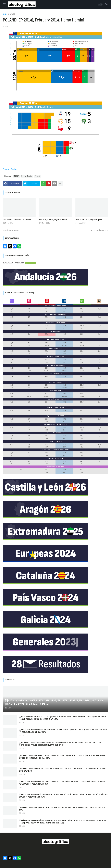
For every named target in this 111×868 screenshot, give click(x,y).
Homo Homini (27, 176)
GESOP (51, 391)
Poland (37, 176)
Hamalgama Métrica (51, 424)
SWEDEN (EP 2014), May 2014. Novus (53, 220)
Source (6, 169)
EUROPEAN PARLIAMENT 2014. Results (18, 220)
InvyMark (51, 399)
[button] (4, 4)
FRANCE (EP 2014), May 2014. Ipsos (89, 220)
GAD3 (51, 441)
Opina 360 (51, 416)
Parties (14, 169)
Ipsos (51, 348)
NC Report (51, 340)
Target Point (51, 365)
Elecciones (51, 467)
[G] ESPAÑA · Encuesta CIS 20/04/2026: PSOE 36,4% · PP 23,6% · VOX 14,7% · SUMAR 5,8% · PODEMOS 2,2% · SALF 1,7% (62, 809)
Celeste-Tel (51, 433)
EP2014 (13, 14)
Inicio (5, 14)
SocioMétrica (51, 323)
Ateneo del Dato (51, 306)
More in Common (51, 314)
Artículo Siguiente (99, 230)
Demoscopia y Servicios (51, 450)
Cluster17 (51, 407)
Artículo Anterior (12, 230)
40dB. (51, 374)
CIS (51, 331)
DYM (51, 382)
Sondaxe (51, 458)
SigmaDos (51, 357)
